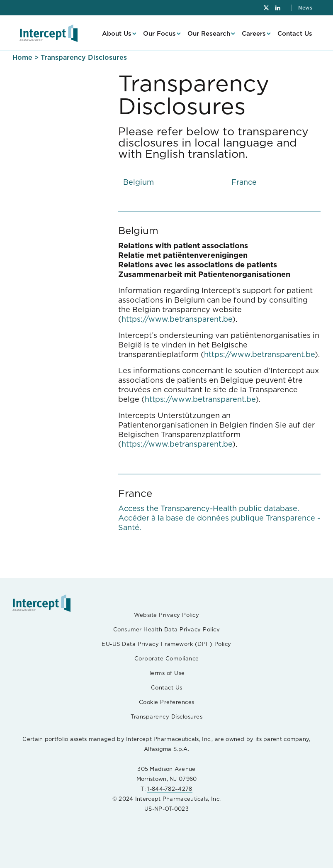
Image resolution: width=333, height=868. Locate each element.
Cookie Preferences (167, 702)
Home (22, 57)
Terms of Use (167, 673)
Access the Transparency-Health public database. (209, 508)
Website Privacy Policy (166, 615)
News (305, 8)
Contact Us (295, 34)
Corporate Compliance (167, 659)
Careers (254, 34)
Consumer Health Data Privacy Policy (167, 630)
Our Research (209, 34)
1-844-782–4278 (170, 789)
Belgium (139, 182)
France (244, 182)
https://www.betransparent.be (177, 319)
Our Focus (159, 34)
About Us (117, 34)
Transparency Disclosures (166, 717)
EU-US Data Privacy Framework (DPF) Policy (166, 644)
